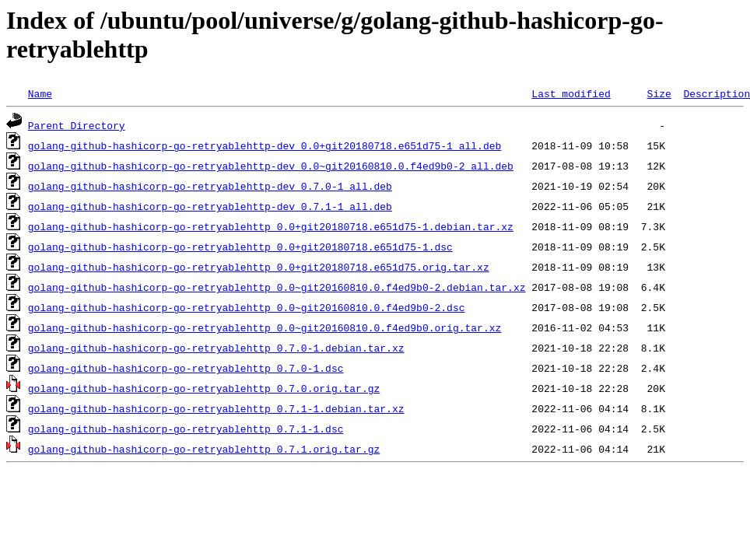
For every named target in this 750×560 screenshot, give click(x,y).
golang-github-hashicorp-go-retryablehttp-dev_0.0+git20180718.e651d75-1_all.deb (265, 145)
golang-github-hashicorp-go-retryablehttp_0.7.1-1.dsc (186, 429)
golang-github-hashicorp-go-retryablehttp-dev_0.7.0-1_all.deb (210, 186)
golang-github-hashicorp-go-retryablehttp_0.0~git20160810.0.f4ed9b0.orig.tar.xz (265, 327)
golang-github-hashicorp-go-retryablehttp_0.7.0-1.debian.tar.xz (216, 348)
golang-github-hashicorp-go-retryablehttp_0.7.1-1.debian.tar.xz (216, 408)
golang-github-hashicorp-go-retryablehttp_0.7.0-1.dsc (186, 368)
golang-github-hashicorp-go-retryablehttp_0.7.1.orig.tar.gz (204, 449)
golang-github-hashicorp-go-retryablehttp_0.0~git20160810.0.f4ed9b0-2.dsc (247, 307)
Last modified (571, 93)
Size (659, 93)
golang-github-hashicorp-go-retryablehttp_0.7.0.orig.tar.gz (204, 388)
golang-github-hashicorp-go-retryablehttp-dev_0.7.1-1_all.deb (210, 206)
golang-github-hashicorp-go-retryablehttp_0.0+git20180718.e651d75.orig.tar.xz (259, 267)
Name (40, 93)
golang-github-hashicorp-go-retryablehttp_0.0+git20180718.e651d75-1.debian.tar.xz (271, 226)
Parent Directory (77, 125)
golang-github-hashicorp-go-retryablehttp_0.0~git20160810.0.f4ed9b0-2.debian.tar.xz (277, 287)
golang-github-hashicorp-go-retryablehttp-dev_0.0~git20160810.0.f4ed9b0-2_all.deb (271, 166)
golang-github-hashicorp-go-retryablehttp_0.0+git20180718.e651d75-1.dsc (240, 247)
